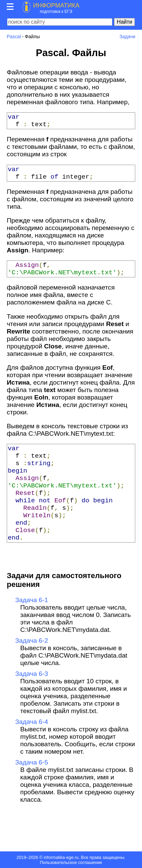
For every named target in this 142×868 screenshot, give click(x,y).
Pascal (14, 37)
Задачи (127, 37)
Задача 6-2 (32, 673)
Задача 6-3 (32, 706)
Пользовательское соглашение (71, 862)
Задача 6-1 (32, 632)
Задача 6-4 (32, 754)
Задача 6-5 (32, 794)
